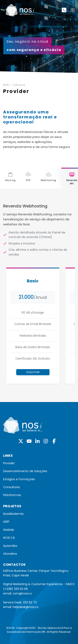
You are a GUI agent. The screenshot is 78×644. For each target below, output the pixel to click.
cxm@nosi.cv (22, 593)
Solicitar (33, 372)
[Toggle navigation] (73, 10)
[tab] (10, 178)
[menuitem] (39, 463)
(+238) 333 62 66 (15, 589)
